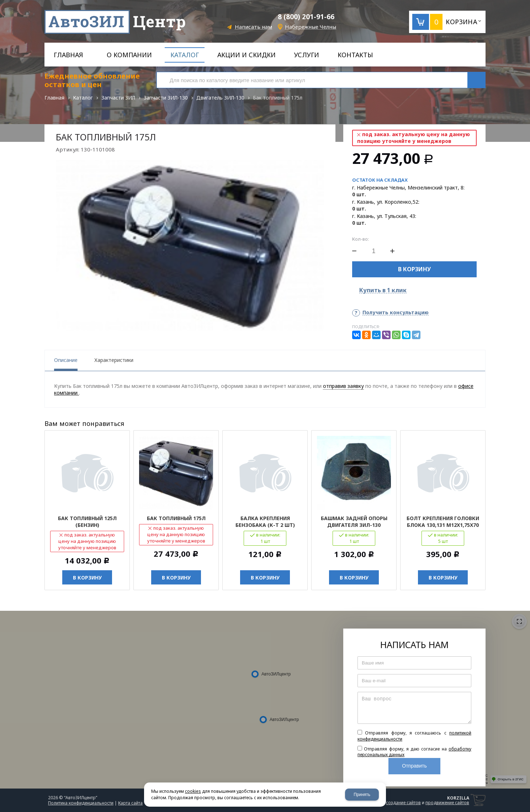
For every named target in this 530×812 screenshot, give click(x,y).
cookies (193, 791)
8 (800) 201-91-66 (306, 17)
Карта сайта (130, 803)
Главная (54, 98)
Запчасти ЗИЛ (118, 98)
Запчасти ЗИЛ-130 (166, 98)
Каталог (83, 98)
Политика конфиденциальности (81, 803)
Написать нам (253, 27)
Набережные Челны (311, 27)
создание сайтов (403, 803)
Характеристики (114, 360)
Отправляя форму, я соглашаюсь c (414, 736)
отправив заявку (343, 386)
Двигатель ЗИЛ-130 (220, 98)
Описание (66, 360)
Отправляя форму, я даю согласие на (414, 752)
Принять (362, 795)
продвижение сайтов (447, 803)
